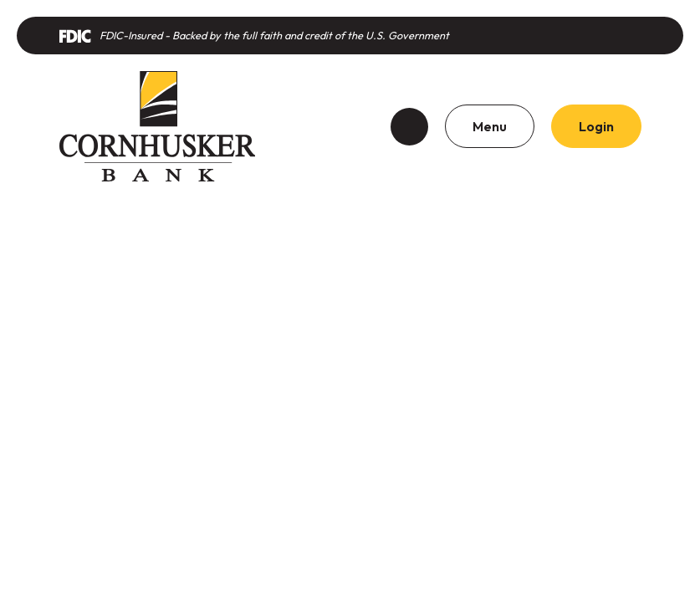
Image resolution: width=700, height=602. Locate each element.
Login (596, 126)
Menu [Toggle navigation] (490, 126)
